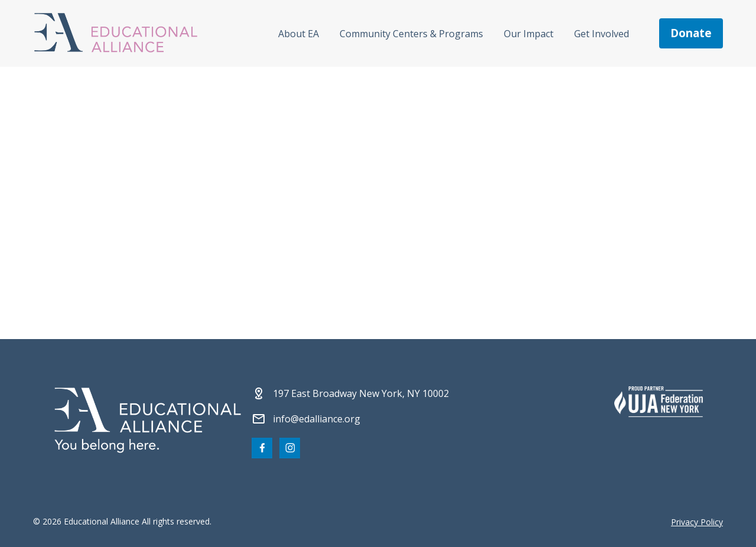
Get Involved (602, 34)
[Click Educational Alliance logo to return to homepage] (116, 33)
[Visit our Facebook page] (262, 448)
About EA (299, 34)
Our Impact (529, 34)
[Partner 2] (659, 402)
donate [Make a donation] (691, 33)
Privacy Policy (697, 522)
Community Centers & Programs (411, 34)
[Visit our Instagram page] (290, 448)
